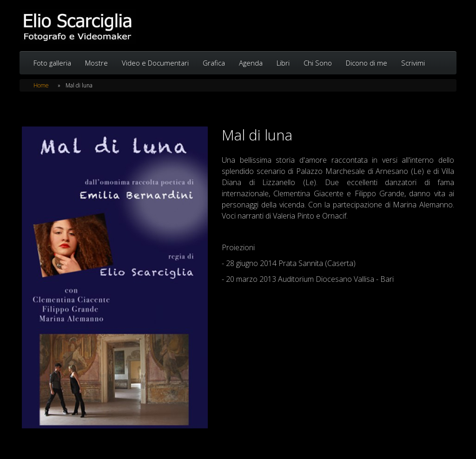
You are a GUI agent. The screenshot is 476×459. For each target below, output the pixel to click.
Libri (283, 63)
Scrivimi (413, 63)
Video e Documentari (155, 63)
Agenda (251, 63)
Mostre (96, 63)
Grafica (214, 63)
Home (41, 85)
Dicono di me (367, 63)
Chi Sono (318, 63)
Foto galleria (52, 63)
